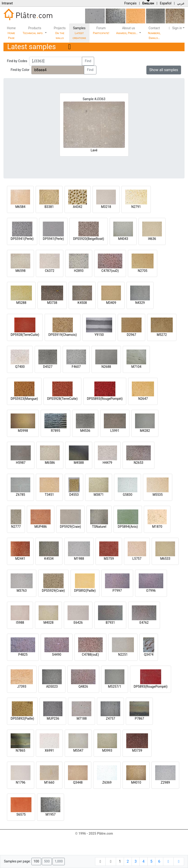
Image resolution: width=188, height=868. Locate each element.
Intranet (7, 3)
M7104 (136, 367)
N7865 (20, 750)
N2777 (16, 527)
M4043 (123, 239)
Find (88, 61)
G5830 (128, 495)
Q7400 (20, 367)
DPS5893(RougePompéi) (105, 399)
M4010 (136, 782)
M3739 (137, 750)
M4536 (85, 431)
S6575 (21, 814)
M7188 (82, 719)
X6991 (49, 750)
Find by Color (20, 70)
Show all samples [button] (164, 70)
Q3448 (78, 782)
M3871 (99, 495)
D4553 (74, 495)
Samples (79, 33)
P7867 (139, 719)
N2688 (106, 367)
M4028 (49, 623)
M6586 (50, 463)
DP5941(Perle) (53, 239)
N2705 (143, 271)
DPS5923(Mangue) (24, 399)
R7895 (55, 431)
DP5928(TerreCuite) (25, 335)
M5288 (21, 303)
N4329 (140, 303)
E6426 (78, 623)
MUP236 (53, 719)
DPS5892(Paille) (22, 719)
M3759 (109, 559)
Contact (154, 33)
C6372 (50, 271)
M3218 (106, 207)
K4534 (49, 559)
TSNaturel (99, 527)
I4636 (152, 239)
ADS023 (52, 687)
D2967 (131, 335)
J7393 (22, 687)
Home (11, 33)
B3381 (49, 207)
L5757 (137, 559)
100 (36, 861)
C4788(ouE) (90, 655)
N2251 (123, 655)
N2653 (138, 463)
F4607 (76, 367)
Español (166, 3)
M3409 (111, 303)
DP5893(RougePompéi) (151, 687)
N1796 (20, 782)
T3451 (49, 495)
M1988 (79, 559)
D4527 (48, 367)
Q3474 (149, 655)
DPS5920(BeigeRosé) (89, 239)
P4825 (23, 655)
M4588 (79, 463)
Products (33, 30)
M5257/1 (115, 687)
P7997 (117, 591)
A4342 (78, 207)
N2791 (136, 207)
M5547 (78, 750)
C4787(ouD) (110, 271)
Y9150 (99, 335)
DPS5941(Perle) (22, 239)
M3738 (52, 303)
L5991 (115, 431)
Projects (60, 33)
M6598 (21, 271)
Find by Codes (17, 61)
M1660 (49, 782)
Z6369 (107, 782)
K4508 (82, 303)
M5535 (158, 495)
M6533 (165, 559)
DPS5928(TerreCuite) (62, 399)
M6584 (20, 207)
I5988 (20, 623)
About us (127, 30)
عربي (181, 3)
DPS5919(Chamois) (63, 335)
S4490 (57, 655)
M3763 (22, 591)
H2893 (79, 271)
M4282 (145, 431)
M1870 (157, 527)
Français (130, 3)
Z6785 (21, 495)
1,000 (59, 861)
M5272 (162, 335)
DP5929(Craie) (70, 527)
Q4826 (83, 687)
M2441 (20, 559)
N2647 (143, 399)
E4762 (144, 623)
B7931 (110, 623)
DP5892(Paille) (85, 591)
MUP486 (41, 527)
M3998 (23, 431)
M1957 (51, 814)
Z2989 (165, 782)
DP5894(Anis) (128, 527)
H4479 (107, 463)
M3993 (107, 750)
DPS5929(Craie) (53, 591)
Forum (101, 30)
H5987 (21, 463)
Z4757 (111, 719)
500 (47, 861)
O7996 (151, 591)
